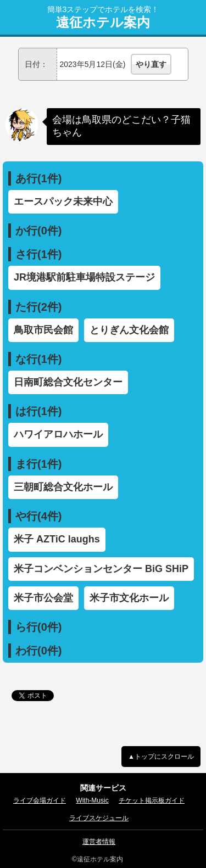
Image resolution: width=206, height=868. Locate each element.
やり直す (151, 64)
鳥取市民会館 (43, 330)
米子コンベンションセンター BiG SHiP (101, 569)
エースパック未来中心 (63, 201)
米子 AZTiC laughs (57, 539)
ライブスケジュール (99, 818)
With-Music (92, 800)
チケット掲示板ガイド (152, 800)
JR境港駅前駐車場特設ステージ (84, 277)
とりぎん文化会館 (129, 330)
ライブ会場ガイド (40, 800)
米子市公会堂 (43, 598)
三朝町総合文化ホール (63, 487)
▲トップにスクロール (161, 757)
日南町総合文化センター (68, 382)
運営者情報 (99, 842)
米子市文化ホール (129, 598)
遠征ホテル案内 (103, 23)
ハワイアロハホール (58, 434)
